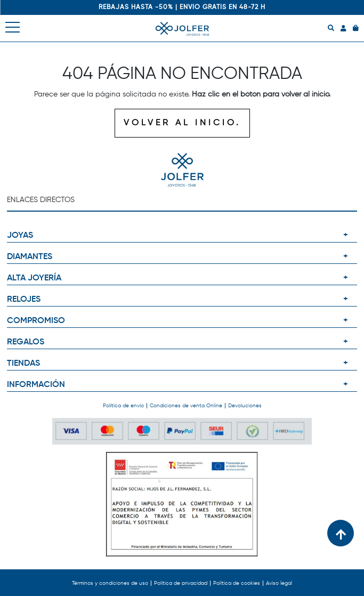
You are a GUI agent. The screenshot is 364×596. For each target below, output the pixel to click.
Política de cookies (237, 583)
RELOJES (24, 300)
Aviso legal (279, 583)
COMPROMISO (36, 321)
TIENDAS (23, 364)
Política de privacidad (181, 583)
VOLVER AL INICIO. (182, 123)
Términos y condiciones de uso (110, 583)
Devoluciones (245, 406)
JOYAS (20, 236)
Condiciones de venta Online (186, 406)
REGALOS (26, 342)
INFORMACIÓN (36, 385)
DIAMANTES (30, 257)
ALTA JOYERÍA (34, 278)
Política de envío (123, 406)
